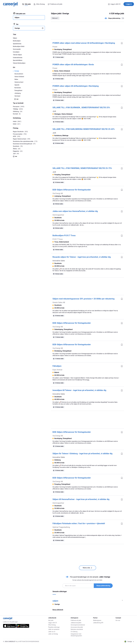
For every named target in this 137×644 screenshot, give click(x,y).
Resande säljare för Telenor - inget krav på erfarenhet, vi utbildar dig (82, 257)
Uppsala (17, 85)
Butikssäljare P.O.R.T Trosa (64, 235)
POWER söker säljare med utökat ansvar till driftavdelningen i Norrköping (84, 43)
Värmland (17, 96)
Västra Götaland (19, 77)
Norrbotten (18, 88)
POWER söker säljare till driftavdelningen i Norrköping (76, 86)
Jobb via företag (53, 634)
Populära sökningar (54, 627)
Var (16, 24)
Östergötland (18, 90)
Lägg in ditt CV (114, 4)
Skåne (16, 79)
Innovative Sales (59, 261)
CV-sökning (74, 632)
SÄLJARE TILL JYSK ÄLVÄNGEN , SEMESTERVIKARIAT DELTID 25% (81, 108)
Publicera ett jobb (76, 620)
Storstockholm (19, 74)
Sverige (17, 71)
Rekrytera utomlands (77, 629)
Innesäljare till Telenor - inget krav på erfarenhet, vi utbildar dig (79, 390)
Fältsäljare (57, 366)
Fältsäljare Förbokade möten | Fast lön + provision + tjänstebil (79, 523)
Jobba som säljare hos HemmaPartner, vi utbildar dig (75, 211)
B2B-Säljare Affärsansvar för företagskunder (72, 190)
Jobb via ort (52, 632)
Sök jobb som (19, 14)
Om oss (118, 620)
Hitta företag (52, 625)
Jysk (54, 111)
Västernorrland (19, 82)
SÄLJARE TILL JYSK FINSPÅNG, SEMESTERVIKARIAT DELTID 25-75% (82, 168)
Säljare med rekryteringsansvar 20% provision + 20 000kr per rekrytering (83, 299)
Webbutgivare (97, 620)
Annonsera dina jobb (77, 627)
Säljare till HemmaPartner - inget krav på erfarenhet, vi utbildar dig (81, 499)
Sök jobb (51, 620)
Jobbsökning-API (98, 623)
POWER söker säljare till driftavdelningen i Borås (73, 65)
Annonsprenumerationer (78, 625)
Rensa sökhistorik (58, 610)
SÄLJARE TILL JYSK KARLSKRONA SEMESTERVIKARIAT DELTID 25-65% (84, 129)
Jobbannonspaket (76, 623)
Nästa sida (88, 568)
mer (16, 99)
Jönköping (18, 93)
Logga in (129, 4)
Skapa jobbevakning (103, 586)
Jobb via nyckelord (54, 629)
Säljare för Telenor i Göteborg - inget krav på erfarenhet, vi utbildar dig (82, 454)
